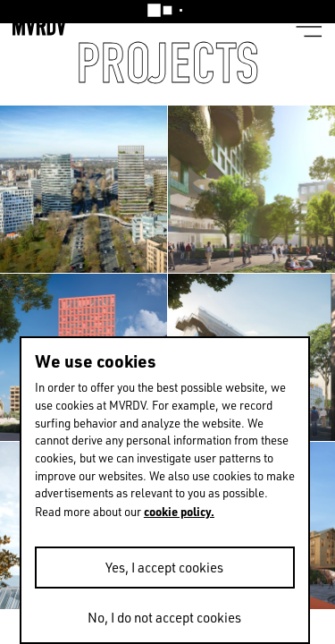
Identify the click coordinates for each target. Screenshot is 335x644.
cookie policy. (179, 511)
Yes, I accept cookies (164, 568)
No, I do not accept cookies (164, 618)
